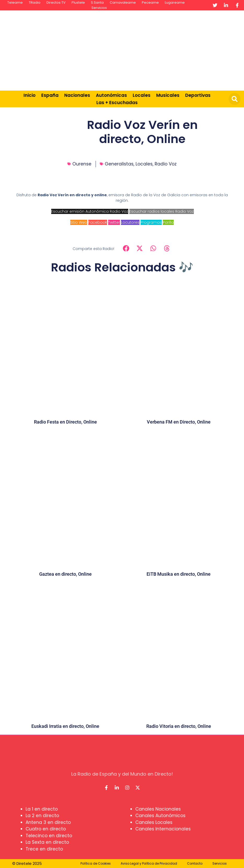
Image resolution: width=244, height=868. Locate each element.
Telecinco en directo (49, 836)
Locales (142, 95)
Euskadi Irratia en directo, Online (65, 726)
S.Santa (97, 2)
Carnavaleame (123, 2)
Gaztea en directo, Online (65, 574)
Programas (151, 222)
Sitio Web (79, 222)
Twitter (114, 222)
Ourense (82, 164)
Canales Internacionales (163, 829)
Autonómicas (111, 95)
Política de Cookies (96, 863)
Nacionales (77, 95)
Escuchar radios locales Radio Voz (162, 211)
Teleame (15, 2)
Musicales (168, 95)
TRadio (35, 2)
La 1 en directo (42, 809)
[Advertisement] (160, 50)
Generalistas (119, 164)
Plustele (78, 2)
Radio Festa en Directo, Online (65, 422)
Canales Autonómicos (160, 816)
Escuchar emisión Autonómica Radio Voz (90, 211)
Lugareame (175, 2)
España (50, 95)
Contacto (195, 863)
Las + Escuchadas (117, 103)
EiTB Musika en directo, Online (179, 574)
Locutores (130, 222)
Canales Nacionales (158, 809)
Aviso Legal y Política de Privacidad (149, 863)
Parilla (168, 222)
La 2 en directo (42, 816)
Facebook (98, 222)
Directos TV (56, 2)
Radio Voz (166, 164)
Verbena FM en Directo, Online (179, 422)
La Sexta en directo (47, 842)
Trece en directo (44, 849)
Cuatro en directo (46, 829)
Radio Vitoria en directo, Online (179, 726)
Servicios (99, 8)
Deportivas (198, 95)
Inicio (30, 95)
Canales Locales (154, 822)
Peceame (150, 2)
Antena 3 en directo (48, 822)
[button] (235, 99)
